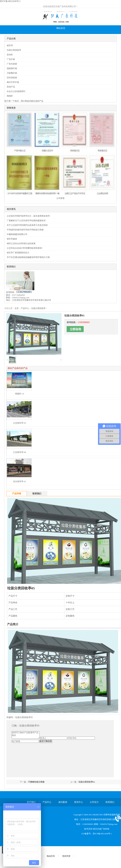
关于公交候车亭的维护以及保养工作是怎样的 (27, 225)
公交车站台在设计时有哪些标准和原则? (25, 248)
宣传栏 (10, 55)
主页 (17, 308)
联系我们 (110, 802)
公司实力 (94, 802)
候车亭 (10, 45)
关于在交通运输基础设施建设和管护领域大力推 (28, 257)
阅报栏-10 (20, 394)
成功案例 (63, 802)
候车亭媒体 (12, 239)
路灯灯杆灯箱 (13, 82)
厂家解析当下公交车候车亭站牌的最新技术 (26, 221)
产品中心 (25, 308)
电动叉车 (51, 856)
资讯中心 (78, 802)
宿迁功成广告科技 (101, 829)
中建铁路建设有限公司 (17, 234)
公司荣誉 (60, 198)
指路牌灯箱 (12, 68)
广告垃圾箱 (12, 64)
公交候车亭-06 (20, 452)
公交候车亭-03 (20, 423)
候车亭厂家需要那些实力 (18, 253)
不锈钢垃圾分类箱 (36, 782)
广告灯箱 (11, 59)
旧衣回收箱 (12, 78)
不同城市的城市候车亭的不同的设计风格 (25, 230)
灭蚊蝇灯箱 (12, 73)
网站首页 (61, 28)
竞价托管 (66, 856)
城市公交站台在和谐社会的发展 (21, 243)
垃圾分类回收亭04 (87, 782)
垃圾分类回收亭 (14, 50)
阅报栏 (10, 96)
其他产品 (11, 87)
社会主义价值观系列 (16, 91)
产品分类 (11, 39)
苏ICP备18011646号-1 (102, 834)
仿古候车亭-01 (20, 481)
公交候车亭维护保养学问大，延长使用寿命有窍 (28, 216)
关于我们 (31, 802)
